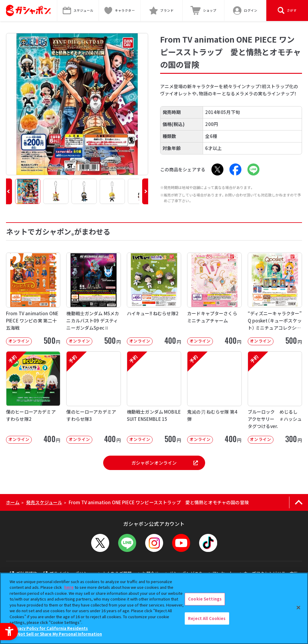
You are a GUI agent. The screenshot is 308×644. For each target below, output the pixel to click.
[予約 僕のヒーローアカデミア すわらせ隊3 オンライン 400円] (93, 397)
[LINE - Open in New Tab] (253, 169)
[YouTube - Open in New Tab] (181, 543)
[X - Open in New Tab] (217, 169)
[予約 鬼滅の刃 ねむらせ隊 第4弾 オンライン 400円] (214, 397)
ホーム (13, 502)
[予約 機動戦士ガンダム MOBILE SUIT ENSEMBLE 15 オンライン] (154, 397)
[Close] (298, 607)
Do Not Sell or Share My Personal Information (57, 634)
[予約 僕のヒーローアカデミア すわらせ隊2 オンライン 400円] (33, 397)
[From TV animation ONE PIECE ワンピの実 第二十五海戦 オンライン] (33, 299)
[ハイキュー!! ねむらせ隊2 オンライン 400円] (154, 299)
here (69, 587)
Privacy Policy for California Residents (49, 628)
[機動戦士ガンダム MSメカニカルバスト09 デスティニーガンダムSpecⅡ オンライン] (93, 299)
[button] (9, 191)
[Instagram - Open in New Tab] (154, 543)
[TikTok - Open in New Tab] (208, 543)
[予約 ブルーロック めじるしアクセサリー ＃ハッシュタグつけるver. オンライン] (275, 397)
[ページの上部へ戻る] (299, 502)
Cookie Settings (205, 599)
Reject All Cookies (207, 618)
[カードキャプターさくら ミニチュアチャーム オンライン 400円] (214, 299)
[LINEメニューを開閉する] (127, 543)
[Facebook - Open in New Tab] (235, 169)
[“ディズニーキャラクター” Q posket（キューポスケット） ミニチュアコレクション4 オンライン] (275, 299)
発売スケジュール (44, 502)
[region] (154, 608)
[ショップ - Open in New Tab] (204, 10)
